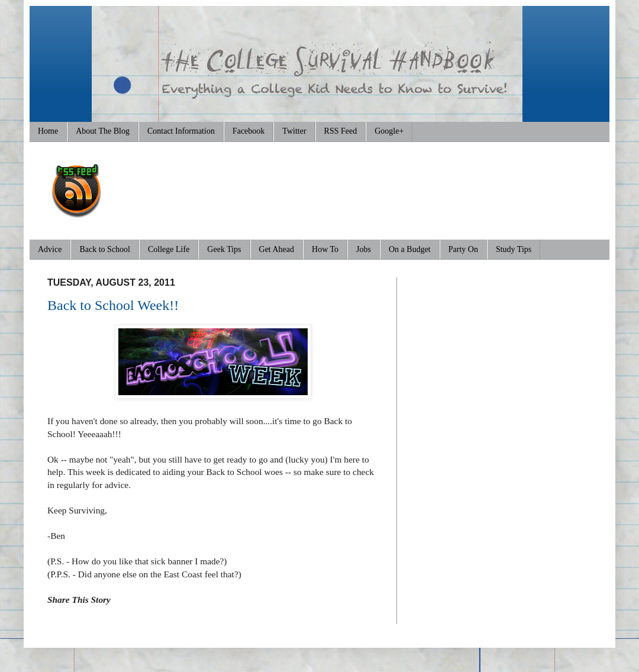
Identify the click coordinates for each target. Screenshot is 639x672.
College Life (169, 249)
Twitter (294, 131)
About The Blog (103, 131)
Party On (463, 249)
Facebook (248, 131)
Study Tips (514, 249)
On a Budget (410, 249)
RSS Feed (341, 131)
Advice (50, 249)
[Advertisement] (376, 186)
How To (325, 249)
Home (48, 131)
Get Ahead (277, 249)
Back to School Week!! (113, 305)
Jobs (364, 249)
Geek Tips (224, 249)
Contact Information (181, 131)
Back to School (105, 249)
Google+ (389, 131)
